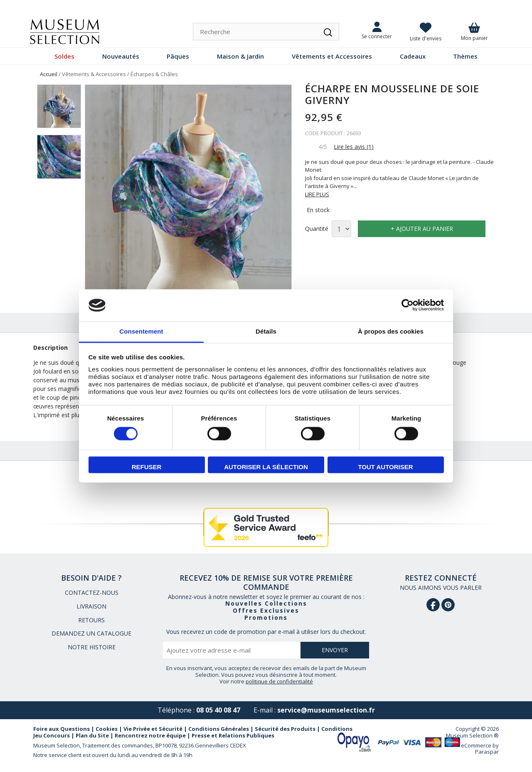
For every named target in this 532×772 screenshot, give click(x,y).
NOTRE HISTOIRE (92, 647)
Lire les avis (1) (354, 147)
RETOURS (91, 620)
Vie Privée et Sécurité (153, 729)
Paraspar (487, 752)
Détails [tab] (266, 331)
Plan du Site (92, 735)
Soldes (64, 56)
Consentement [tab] (141, 331)
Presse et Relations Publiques (233, 735)
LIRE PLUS (317, 194)
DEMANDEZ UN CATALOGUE (91, 633)
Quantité (317, 229)
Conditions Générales (219, 729)
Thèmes (465, 56)
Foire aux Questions (62, 729)
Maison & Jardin (240, 56)
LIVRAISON (91, 606)
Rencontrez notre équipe (150, 735)
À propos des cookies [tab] (391, 331)
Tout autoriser (385, 467)
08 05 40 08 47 (218, 710)
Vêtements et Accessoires (332, 56)
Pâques (178, 56)
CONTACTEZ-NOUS (92, 593)
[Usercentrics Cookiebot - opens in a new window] (408, 305)
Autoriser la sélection (266, 467)
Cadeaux (413, 56)
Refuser (147, 467)
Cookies (107, 729)
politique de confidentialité (279, 681)
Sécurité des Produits (285, 729)
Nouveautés (121, 56)
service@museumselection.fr (326, 710)
